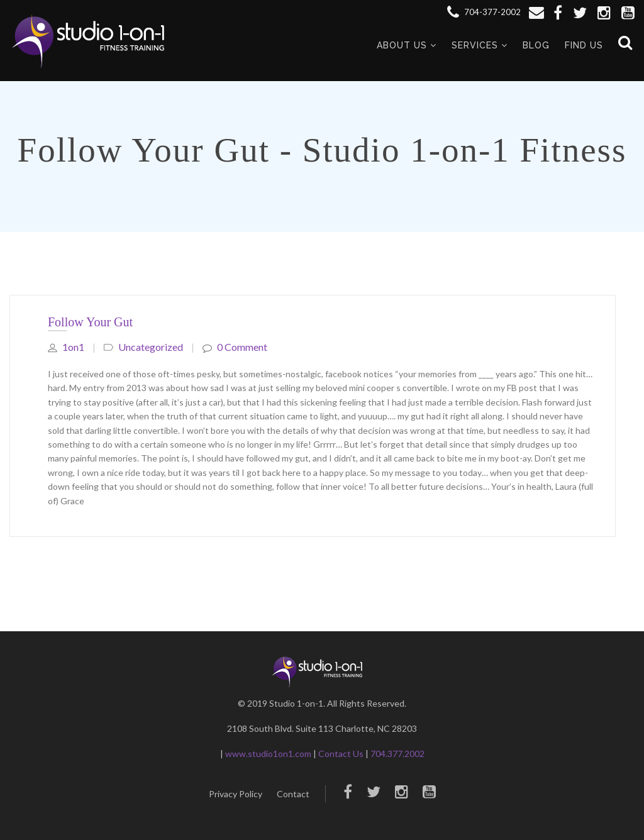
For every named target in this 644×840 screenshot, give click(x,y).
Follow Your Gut (90, 322)
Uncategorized (151, 347)
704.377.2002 (397, 754)
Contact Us (341, 754)
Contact (293, 794)
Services (475, 45)
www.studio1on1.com (268, 754)
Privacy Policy (236, 794)
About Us (402, 45)
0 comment (235, 347)
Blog (536, 45)
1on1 (66, 347)
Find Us (584, 45)
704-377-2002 (484, 12)
